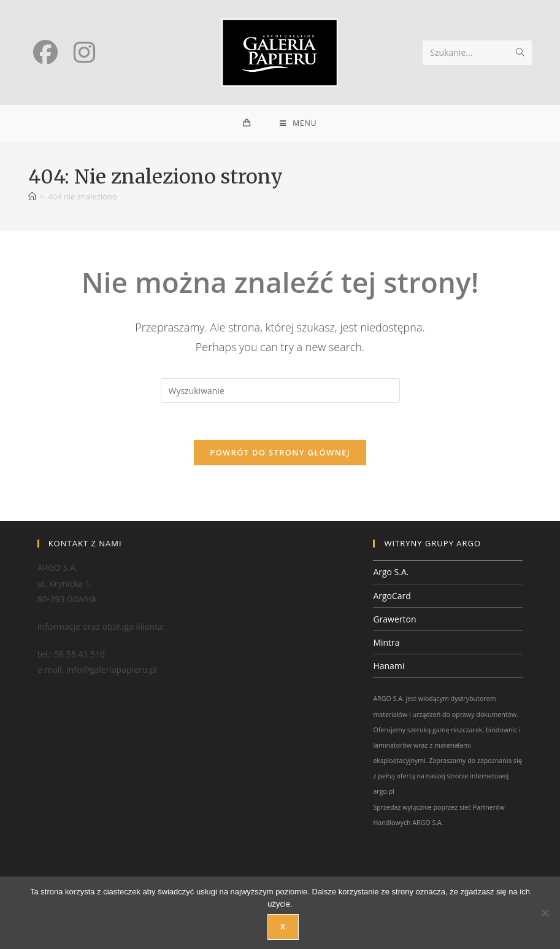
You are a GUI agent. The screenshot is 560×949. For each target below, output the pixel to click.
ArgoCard (392, 596)
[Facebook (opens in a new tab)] (45, 52)
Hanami (389, 666)
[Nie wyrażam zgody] (545, 913)
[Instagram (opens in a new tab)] (84, 52)
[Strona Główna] (32, 196)
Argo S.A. (391, 572)
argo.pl (383, 791)
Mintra (386, 642)
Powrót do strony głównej (280, 452)
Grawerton (394, 619)
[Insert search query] (280, 390)
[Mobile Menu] (298, 123)
